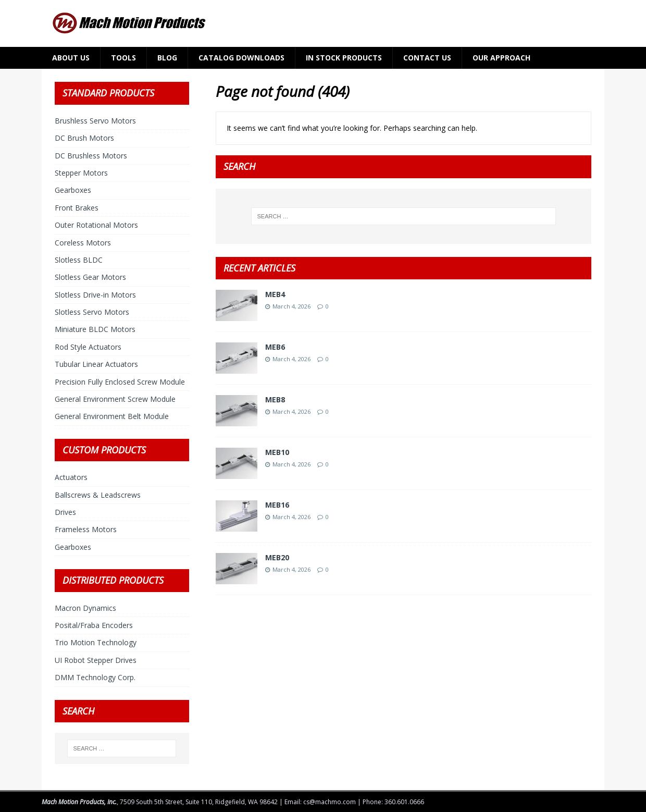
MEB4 (275, 294)
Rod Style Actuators (88, 347)
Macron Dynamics (85, 608)
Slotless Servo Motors (92, 312)
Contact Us (427, 58)
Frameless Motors (86, 529)
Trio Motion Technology (96, 642)
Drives (65, 512)
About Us (71, 58)
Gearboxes (73, 190)
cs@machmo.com (330, 802)
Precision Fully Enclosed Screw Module (120, 382)
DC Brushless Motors (91, 156)
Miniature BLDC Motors (95, 329)
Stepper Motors (81, 173)
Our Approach (501, 58)
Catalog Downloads (241, 58)
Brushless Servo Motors (95, 121)
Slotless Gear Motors (90, 277)
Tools (123, 58)
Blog (167, 58)
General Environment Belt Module (112, 416)
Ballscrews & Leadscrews (98, 495)
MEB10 (277, 452)
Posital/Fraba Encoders (94, 625)
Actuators (71, 477)
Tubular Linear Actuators (96, 364)
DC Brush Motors (84, 138)
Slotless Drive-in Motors (95, 295)
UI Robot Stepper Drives (96, 660)
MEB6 (275, 347)
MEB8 (275, 399)
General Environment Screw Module (115, 399)
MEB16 (277, 505)
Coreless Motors (83, 243)
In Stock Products (344, 58)
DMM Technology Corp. (95, 677)
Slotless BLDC (79, 260)
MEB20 (277, 557)
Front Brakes (77, 208)
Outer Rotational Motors (96, 225)
